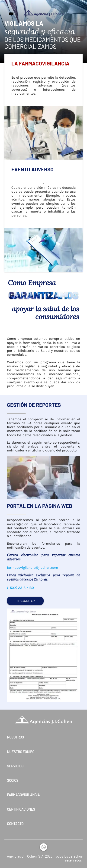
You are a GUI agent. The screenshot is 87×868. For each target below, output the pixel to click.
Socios (13, 780)
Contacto (15, 824)
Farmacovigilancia (23, 795)
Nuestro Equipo (21, 752)
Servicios (15, 766)
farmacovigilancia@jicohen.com (32, 568)
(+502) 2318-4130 (20, 588)
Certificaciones (21, 809)
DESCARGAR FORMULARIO (25, 602)
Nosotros (15, 737)
